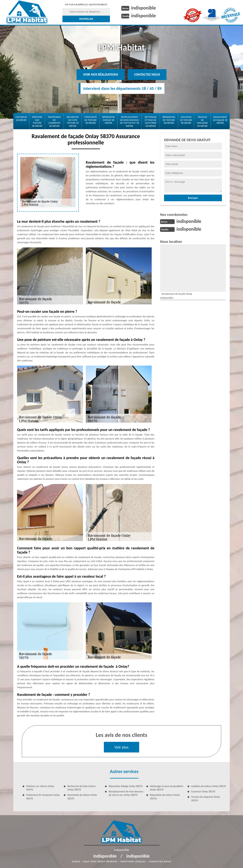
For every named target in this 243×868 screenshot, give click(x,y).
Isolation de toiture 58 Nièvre (186, 120)
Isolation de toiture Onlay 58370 (209, 786)
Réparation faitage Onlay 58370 (125, 786)
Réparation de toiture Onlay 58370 (165, 797)
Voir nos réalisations (101, 74)
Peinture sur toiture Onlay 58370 (40, 788)
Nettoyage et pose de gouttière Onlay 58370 (167, 788)
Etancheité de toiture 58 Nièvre (91, 120)
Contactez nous (147, 74)
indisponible (144, 8)
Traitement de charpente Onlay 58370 (43, 797)
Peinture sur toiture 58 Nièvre (37, 121)
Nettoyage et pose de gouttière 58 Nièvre (151, 121)
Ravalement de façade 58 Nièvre (220, 120)
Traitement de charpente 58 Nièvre (54, 121)
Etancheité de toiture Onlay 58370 (82, 797)
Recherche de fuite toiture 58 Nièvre (73, 121)
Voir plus (121, 747)
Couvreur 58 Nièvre (21, 118)
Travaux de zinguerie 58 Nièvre (202, 121)
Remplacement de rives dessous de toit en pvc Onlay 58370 (126, 793)
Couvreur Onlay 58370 (203, 792)
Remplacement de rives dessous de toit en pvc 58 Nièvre (129, 121)
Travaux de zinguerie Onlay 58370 (206, 799)
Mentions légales (133, 862)
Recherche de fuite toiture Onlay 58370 (82, 788)
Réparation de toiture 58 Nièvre (169, 120)
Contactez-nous (160, 862)
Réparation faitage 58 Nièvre (108, 120)
